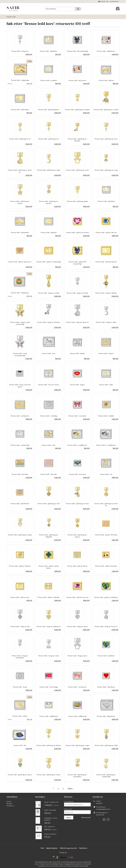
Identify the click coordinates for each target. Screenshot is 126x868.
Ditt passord (68, 809)
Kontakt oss (10, 806)
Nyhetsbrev (83, 848)
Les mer (86, 866)
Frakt (42, 848)
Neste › (70, 788)
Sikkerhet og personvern (68, 848)
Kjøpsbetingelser (52, 848)
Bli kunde (9, 804)
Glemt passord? (86, 818)
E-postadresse (69, 801)
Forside (9, 17)
